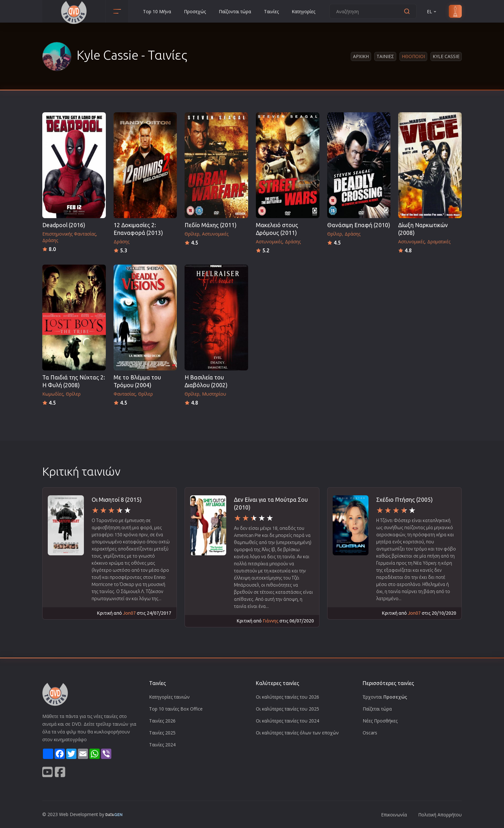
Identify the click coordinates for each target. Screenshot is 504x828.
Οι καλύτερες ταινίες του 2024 (287, 721)
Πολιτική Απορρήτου (440, 815)
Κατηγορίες (303, 11)
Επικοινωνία (394, 815)
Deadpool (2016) (64, 225)
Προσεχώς (195, 11)
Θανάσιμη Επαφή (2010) (359, 225)
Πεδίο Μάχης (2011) (211, 225)
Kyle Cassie (446, 56)
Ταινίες (271, 11)
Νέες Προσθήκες (380, 721)
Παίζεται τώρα (377, 709)
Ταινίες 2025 (162, 733)
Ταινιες (385, 56)
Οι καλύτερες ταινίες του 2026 (287, 697)
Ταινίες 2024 (162, 745)
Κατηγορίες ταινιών (169, 697)
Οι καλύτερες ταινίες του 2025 (287, 709)
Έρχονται (385, 697)
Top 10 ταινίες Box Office (176, 709)
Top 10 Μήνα (157, 11)
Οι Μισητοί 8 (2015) (117, 500)
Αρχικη (361, 56)
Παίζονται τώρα (235, 11)
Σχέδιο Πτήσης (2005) (404, 500)
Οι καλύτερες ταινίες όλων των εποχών (297, 733)
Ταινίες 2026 (162, 721)
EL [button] (432, 11)
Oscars (370, 733)
